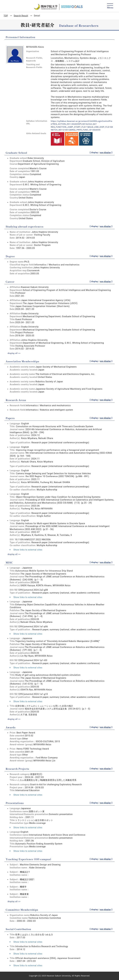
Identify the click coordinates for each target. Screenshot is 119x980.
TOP (6, 16)
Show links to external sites (26, 550)
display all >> (15, 353)
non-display (105, 153)
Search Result (21, 16)
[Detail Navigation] (110, 6)
